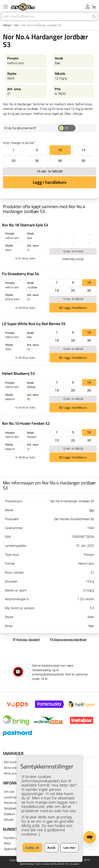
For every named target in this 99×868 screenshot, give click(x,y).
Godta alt (32, 848)
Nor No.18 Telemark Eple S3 (25, 225)
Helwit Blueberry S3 (18, 373)
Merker (7, 25)
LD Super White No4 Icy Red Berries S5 (34, 324)
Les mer (69, 848)
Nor (17, 25)
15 (83, 150)
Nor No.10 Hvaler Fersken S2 (26, 423)
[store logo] (23, 7)
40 (60, 161)
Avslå (51, 848)
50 (83, 161)
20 (14, 161)
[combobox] (46, 16)
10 (60, 150)
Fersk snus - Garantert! (28, 640)
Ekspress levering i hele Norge (70, 640)
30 (37, 161)
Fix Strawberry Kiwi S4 (20, 274)
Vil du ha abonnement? (20, 128)
